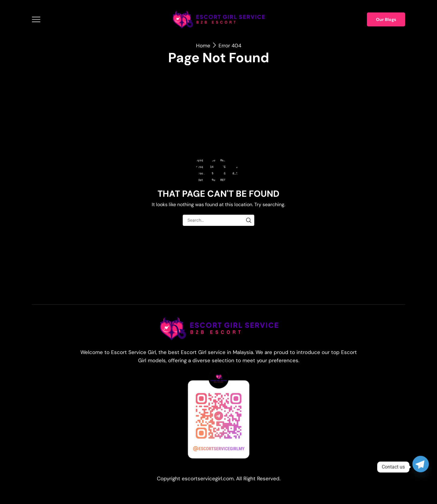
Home (203, 46)
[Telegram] (421, 467)
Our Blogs (386, 19)
